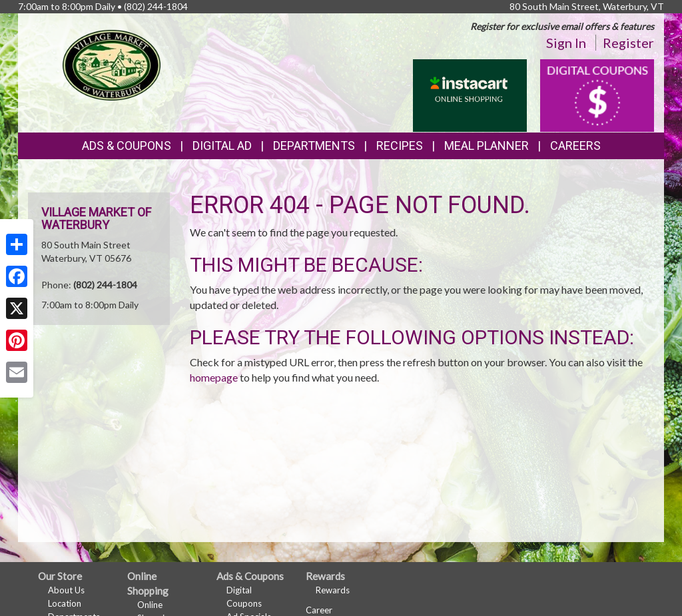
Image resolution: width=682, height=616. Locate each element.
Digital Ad (222, 146)
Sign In (566, 43)
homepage (214, 377)
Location (65, 603)
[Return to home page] (112, 64)
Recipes (400, 146)
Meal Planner (487, 146)
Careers (575, 146)
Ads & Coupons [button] (127, 146)
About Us (66, 590)
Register (628, 43)
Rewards (333, 590)
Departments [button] (314, 146)
